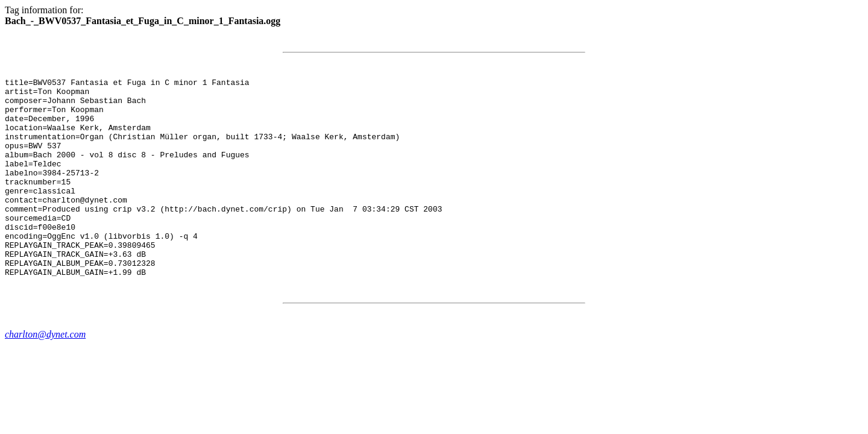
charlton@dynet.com (45, 374)
